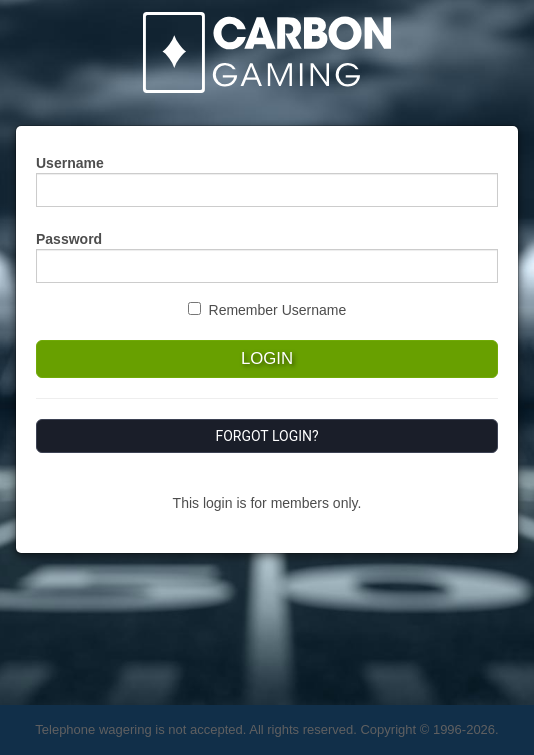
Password (69, 239)
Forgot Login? (266, 436)
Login (267, 358)
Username (70, 163)
